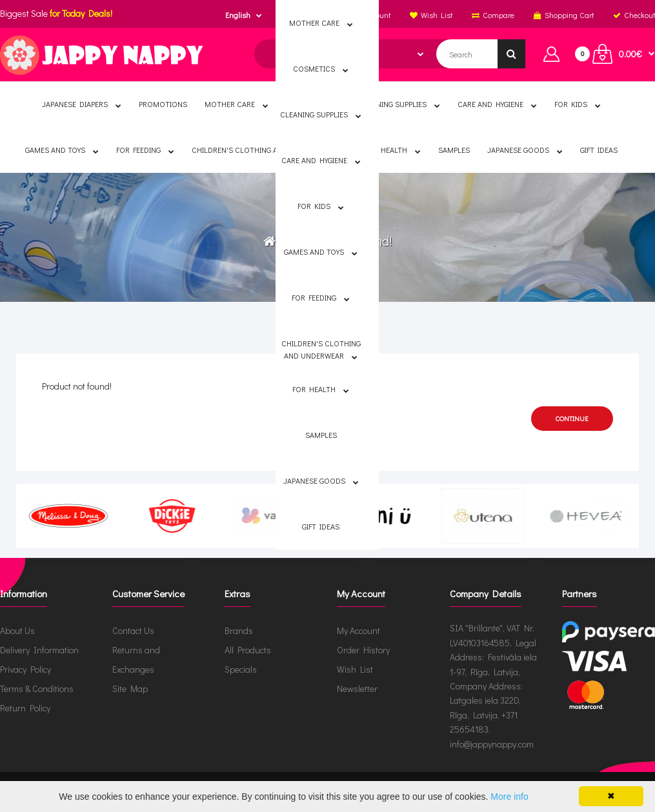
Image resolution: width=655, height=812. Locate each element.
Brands (239, 630)
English (238, 15)
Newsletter (357, 688)
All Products (248, 650)
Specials (241, 669)
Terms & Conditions (37, 688)
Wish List (355, 669)
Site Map (130, 688)
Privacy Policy (25, 669)
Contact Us (133, 630)
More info (509, 797)
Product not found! (338, 241)
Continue (572, 418)
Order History (363, 650)
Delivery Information (39, 650)
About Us (17, 630)
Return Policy (25, 708)
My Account (358, 630)
